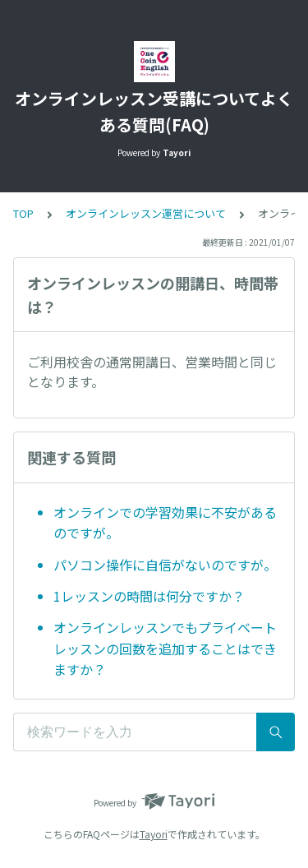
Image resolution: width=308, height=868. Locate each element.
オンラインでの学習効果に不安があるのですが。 (165, 523)
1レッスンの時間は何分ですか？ (149, 596)
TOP (23, 213)
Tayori (154, 834)
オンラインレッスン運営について (146, 213)
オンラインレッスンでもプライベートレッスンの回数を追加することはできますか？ (165, 648)
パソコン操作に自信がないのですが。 (165, 565)
